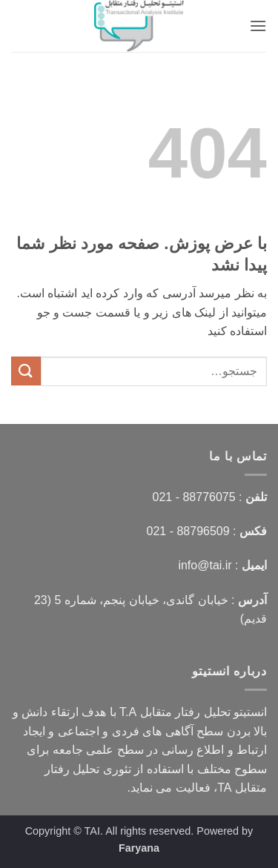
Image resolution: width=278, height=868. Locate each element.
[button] (258, 26)
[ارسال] (26, 371)
